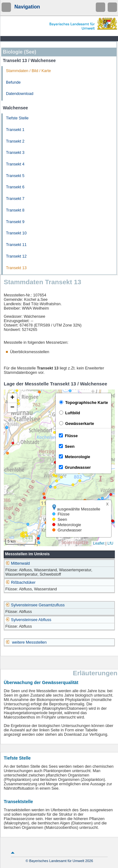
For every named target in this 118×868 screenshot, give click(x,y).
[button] (12, 398)
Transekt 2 (15, 141)
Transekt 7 (15, 199)
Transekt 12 (16, 256)
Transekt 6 (15, 187)
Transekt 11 (16, 245)
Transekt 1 (15, 130)
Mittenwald (18, 563)
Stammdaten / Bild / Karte (28, 71)
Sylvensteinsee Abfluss (28, 620)
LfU (110, 543)
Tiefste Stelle (17, 118)
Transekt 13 (16, 268)
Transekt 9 (15, 222)
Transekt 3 (15, 153)
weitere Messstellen (30, 642)
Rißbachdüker (20, 583)
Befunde (13, 82)
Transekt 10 (16, 233)
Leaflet (99, 543)
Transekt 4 (15, 164)
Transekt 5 (15, 176)
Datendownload (20, 94)
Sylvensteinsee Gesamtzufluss (35, 605)
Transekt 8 (15, 210)
